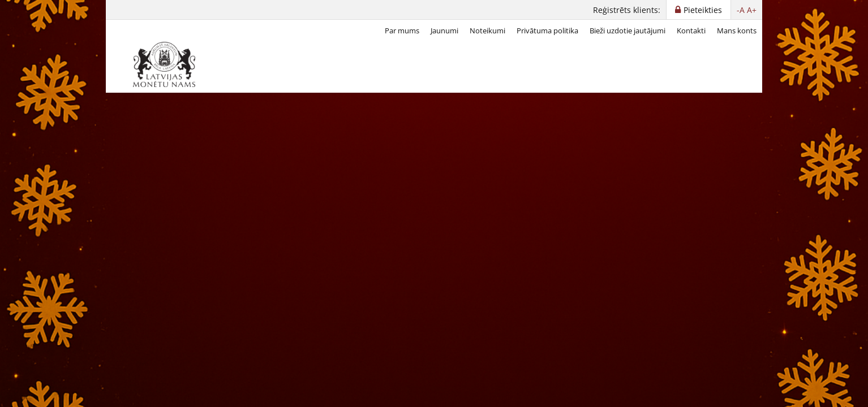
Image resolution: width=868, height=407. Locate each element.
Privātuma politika (547, 31)
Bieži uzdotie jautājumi (628, 31)
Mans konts (737, 31)
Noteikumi (487, 31)
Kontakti (691, 31)
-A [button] (741, 10)
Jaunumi (444, 31)
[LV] (168, 64)
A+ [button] (752, 10)
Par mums (402, 31)
